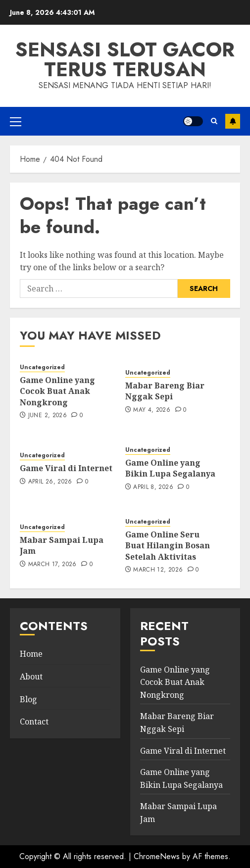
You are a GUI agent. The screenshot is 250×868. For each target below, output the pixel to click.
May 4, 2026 (152, 410)
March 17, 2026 (52, 565)
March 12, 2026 (158, 570)
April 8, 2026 (153, 487)
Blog (28, 699)
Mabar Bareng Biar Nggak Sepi (165, 391)
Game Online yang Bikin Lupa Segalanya (170, 468)
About (31, 676)
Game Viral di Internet (66, 468)
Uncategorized (42, 367)
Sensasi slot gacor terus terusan (125, 59)
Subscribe (233, 121)
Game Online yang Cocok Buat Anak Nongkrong (57, 391)
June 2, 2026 (48, 416)
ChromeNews (157, 856)
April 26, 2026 (50, 482)
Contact (34, 722)
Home (31, 654)
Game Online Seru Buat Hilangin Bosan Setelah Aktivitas (168, 546)
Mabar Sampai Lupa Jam (62, 545)
